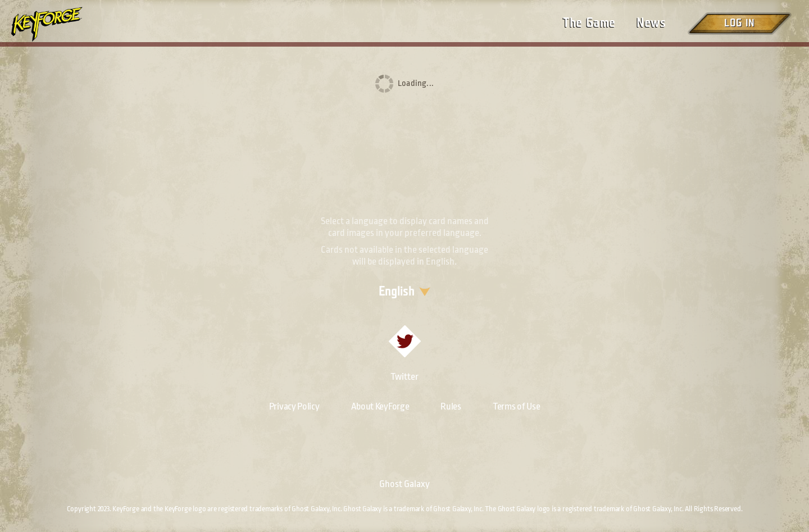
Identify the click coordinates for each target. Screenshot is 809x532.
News (651, 23)
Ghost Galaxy (404, 484)
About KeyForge (380, 406)
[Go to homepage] (56, 24)
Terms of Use (516, 406)
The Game (589, 23)
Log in (739, 23)
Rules (451, 406)
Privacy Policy (294, 406)
